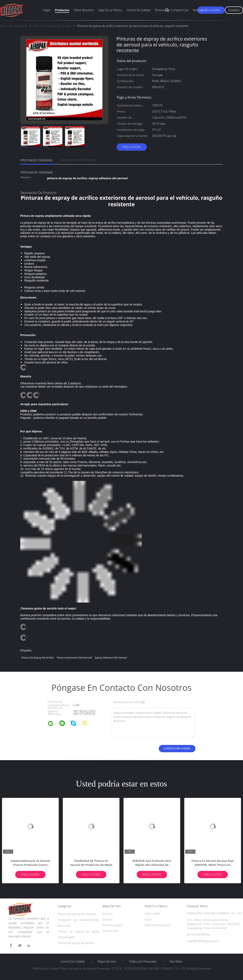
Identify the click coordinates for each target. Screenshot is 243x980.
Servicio (107, 919)
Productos (62, 10)
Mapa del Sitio (107, 962)
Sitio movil (176, 962)
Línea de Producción (158, 925)
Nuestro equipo (112, 925)
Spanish (234, 10)
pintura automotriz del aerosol (74, 658)
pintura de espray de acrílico (38, 658)
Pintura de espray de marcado (77, 914)
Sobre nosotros (84, 10)
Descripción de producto (78, 160)
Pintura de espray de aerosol (76, 943)
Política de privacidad (143, 962)
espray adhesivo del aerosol (111, 658)
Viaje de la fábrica (110, 10)
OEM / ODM (152, 914)
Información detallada (36, 160)
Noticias (198, 10)
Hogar (47, 10)
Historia (107, 914)
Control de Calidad (73, 962)
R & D (148, 919)
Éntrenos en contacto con (172, 10)
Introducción (111, 931)
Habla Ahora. (211, 10)
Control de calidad (139, 10)
